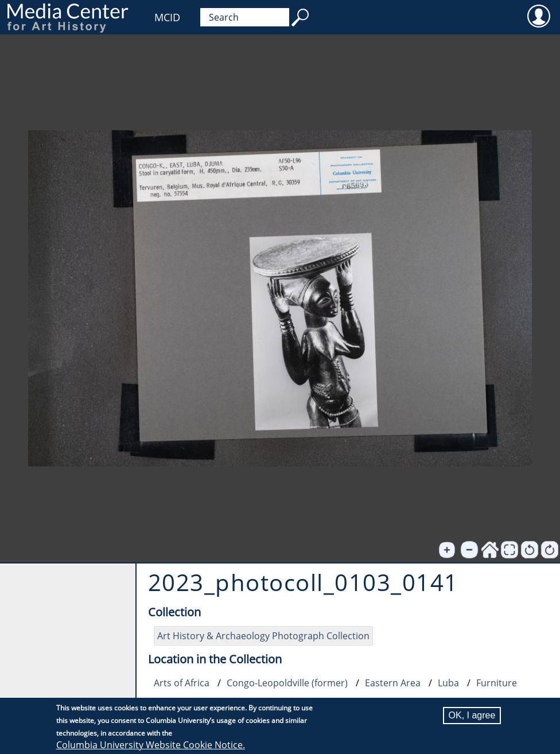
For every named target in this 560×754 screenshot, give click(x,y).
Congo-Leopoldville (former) (287, 683)
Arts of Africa (182, 683)
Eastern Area (393, 683)
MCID (167, 17)
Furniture (497, 683)
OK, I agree (472, 715)
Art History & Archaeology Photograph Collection (263, 636)
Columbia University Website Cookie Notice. (151, 745)
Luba (448, 683)
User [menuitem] (538, 15)
